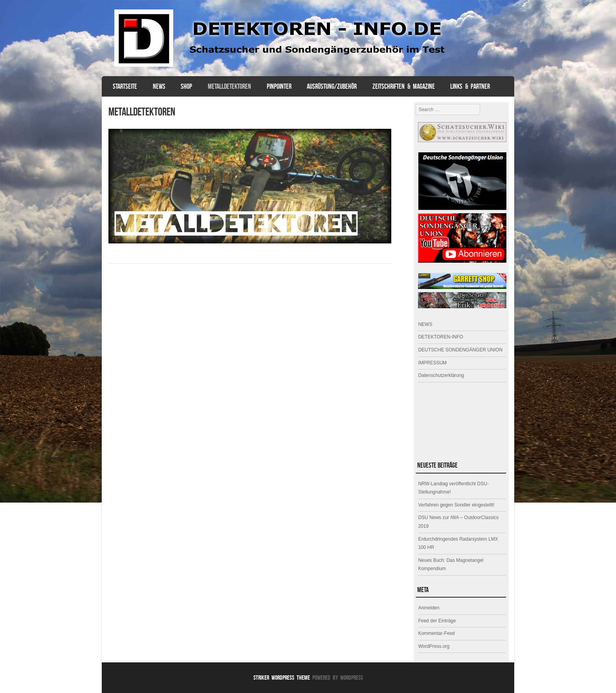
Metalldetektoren (229, 86)
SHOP (186, 86)
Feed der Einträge (437, 621)
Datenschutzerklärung (441, 375)
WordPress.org (434, 646)
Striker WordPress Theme (282, 677)
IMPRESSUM (432, 363)
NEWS (159, 86)
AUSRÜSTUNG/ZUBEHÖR (332, 86)
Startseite (125, 86)
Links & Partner (470, 86)
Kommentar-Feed (436, 633)
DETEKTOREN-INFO (440, 337)
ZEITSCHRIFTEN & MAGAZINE (404, 86)
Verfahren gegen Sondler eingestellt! (456, 505)
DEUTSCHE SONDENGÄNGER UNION (460, 350)
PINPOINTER (279, 86)
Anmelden (429, 608)
